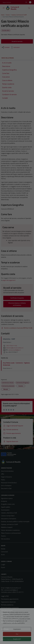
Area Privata (5, 629)
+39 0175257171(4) (10, 346)
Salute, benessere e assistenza (10, 530)
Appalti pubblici (6, 507)
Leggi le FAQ (5, 596)
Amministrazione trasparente (10, 608)
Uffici (3, 474)
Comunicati (4, 552)
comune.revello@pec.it (11, 590)
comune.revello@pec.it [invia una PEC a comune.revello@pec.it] (15, 350)
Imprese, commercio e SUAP (10, 524)
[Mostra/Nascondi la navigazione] (4, 8)
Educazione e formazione (9, 519)
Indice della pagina (17, 58)
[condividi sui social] (5, 47)
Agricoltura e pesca (7, 498)
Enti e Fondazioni (6, 486)
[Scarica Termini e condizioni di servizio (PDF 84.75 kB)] (17, 328)
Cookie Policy (5, 613)
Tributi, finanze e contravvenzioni (11, 533)
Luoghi (3, 564)
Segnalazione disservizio (8, 602)
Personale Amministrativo (9, 483)
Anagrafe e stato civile (8, 504)
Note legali (4, 616)
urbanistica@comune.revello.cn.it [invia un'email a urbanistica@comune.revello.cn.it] (13, 348)
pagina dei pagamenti (9, 280)
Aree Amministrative (7, 471)
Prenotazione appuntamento (10, 599)
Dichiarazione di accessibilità (10, 619)
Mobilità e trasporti (7, 527)
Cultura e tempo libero (8, 516)
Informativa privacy (7, 611)
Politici (3, 480)
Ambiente (4, 501)
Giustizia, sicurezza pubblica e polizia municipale (15, 521)
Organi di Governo (6, 477)
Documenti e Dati (6, 488)
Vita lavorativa (5, 539)
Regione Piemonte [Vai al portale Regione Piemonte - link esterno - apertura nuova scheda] (7, 2)
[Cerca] (29, 8)
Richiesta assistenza (7, 605)
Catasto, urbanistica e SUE (9, 513)
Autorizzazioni (5, 510)
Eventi (3, 567)
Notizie (3, 549)
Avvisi (3, 555)
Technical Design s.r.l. (13, 639)
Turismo (3, 536)
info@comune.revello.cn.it (13, 588)
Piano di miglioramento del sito (10, 622)
